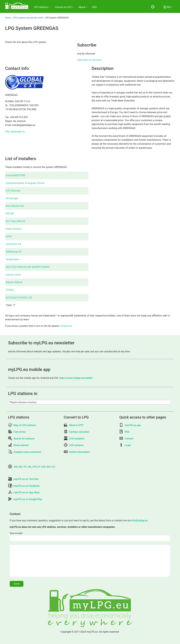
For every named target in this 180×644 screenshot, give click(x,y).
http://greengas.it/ (15, 132)
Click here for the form (89, 60)
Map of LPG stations (22, 425)
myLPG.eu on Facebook (24, 486)
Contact (126, 439)
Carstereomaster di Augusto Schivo (25, 183)
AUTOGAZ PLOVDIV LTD (19, 298)
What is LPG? (74, 425)
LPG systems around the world (28, 18)
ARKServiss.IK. (14, 252)
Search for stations (21, 439)
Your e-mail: (16, 533)
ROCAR (10, 214)
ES (44, 467)
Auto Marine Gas (15, 206)
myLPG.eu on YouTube (23, 479)
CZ (54, 467)
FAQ (94, 7)
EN (16, 467)
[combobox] (90, 402)
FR (35, 467)
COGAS (10, 290)
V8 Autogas (12, 198)
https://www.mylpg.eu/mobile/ (76, 378)
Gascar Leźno (13, 275)
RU (49, 467)
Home (8, 18)
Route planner (19, 445)
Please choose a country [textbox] (23, 402)
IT (39, 467)
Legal (125, 445)
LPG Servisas (13, 191)
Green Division (14, 229)
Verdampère (12, 259)
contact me (66, 326)
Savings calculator (77, 432)
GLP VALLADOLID (15, 221)
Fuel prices (17, 432)
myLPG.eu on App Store (24, 492)
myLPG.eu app (130, 425)
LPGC (9, 236)
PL (25, 467)
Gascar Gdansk (14, 282)
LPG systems (74, 445)
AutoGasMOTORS (15, 175)
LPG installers (74, 439)
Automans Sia (13, 244)
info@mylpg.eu (139, 520)
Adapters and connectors (25, 452)
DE (21, 467)
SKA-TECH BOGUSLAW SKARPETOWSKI (28, 267)
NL (30, 467)
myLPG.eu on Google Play (25, 499)
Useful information (77, 452)
